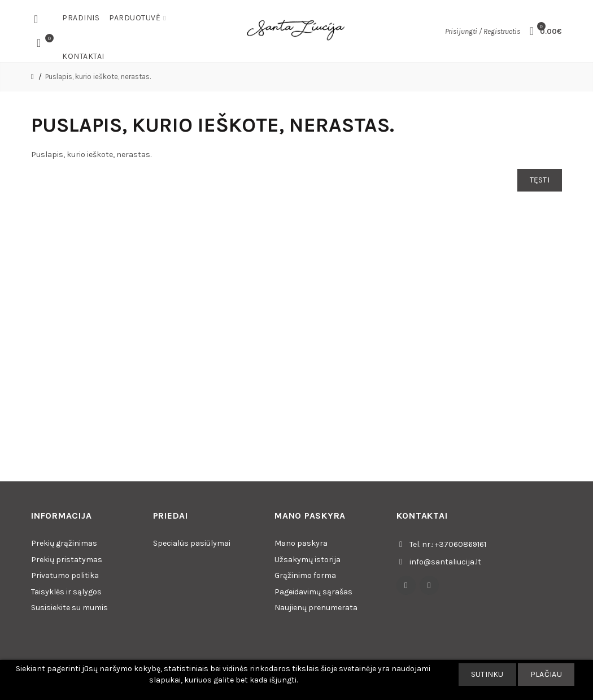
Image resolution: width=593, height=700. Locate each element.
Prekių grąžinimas (64, 543)
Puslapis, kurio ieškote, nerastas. (98, 77)
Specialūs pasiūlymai (192, 543)
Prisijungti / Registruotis (483, 31)
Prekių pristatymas (67, 560)
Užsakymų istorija (308, 560)
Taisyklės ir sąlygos (66, 592)
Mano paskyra (301, 543)
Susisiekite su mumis (69, 608)
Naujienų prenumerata (316, 608)
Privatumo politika (65, 575)
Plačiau (546, 674)
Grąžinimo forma (305, 575)
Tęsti (540, 180)
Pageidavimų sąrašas (313, 592)
